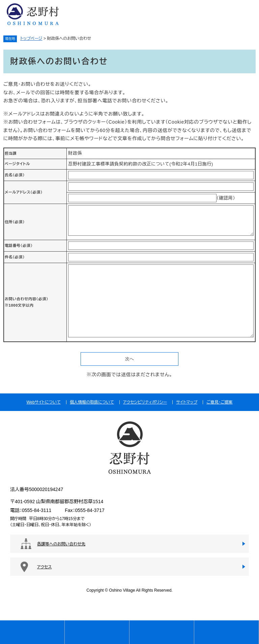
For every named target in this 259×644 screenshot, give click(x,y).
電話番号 (19, 246)
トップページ (31, 38)
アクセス (44, 567)
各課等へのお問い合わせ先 (61, 544)
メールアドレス (24, 192)
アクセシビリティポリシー (145, 402)
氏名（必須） (15, 175)
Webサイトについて (44, 402)
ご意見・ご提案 (219, 402)
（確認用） (226, 198)
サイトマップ (187, 402)
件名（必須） (15, 257)
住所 (15, 222)
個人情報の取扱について (92, 402)
